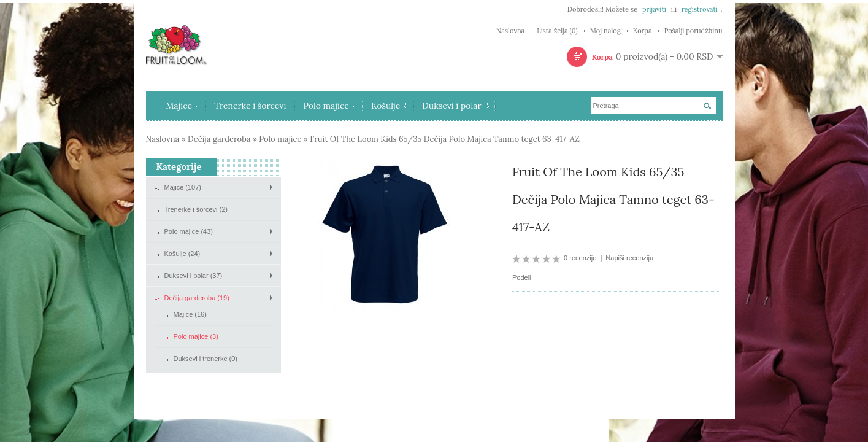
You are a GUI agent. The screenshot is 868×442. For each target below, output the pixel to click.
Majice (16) (190, 314)
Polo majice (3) (196, 336)
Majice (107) (183, 187)
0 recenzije (580, 258)
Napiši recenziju (629, 258)
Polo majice (330, 106)
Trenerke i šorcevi (250, 106)
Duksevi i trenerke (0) (206, 359)
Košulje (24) (182, 254)
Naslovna (510, 31)
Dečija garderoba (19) (197, 298)
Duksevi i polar (455, 106)
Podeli (522, 277)
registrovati (700, 9)
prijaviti (654, 9)
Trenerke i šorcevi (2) (196, 209)
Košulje (389, 106)
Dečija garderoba (219, 139)
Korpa (643, 31)
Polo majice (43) (189, 231)
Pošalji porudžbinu (693, 31)
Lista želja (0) (557, 31)
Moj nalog (605, 31)
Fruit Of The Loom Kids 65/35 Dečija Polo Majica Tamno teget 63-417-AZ (445, 139)
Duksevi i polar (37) (194, 276)
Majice (183, 106)
